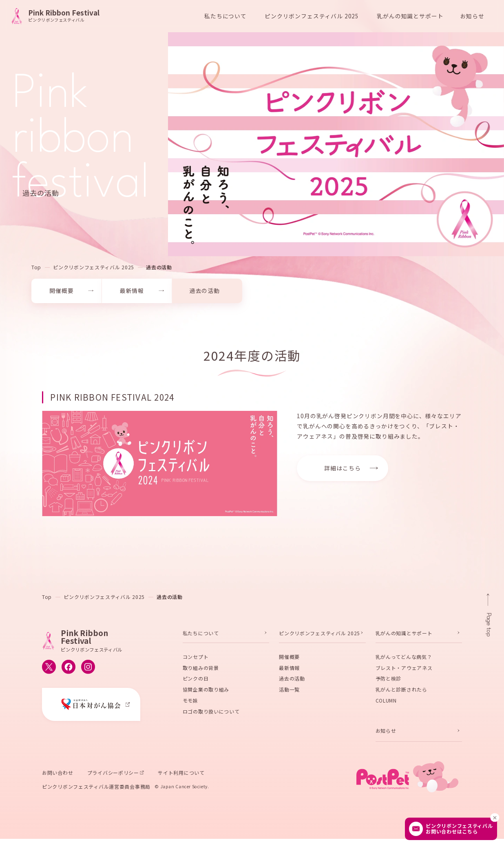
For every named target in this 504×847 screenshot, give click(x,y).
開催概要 (289, 658)
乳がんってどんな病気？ (404, 658)
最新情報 (289, 669)
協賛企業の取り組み (206, 691)
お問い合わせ (57, 774)
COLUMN (386, 702)
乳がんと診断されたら (401, 691)
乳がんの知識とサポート (404, 635)
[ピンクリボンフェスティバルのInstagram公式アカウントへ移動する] (88, 669)
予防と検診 (389, 680)
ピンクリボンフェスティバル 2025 (94, 269)
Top (36, 269)
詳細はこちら (342, 470)
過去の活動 (159, 269)
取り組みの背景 (201, 669)
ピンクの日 (196, 680)
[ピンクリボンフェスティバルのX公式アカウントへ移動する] (49, 669)
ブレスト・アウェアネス (404, 669)
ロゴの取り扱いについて (211, 713)
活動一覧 (289, 691)
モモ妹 (190, 702)
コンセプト (196, 658)
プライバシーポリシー (113, 774)
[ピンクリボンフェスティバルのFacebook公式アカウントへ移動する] (69, 669)
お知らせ (472, 16)
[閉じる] (495, 818)
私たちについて (201, 635)
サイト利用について (181, 774)
